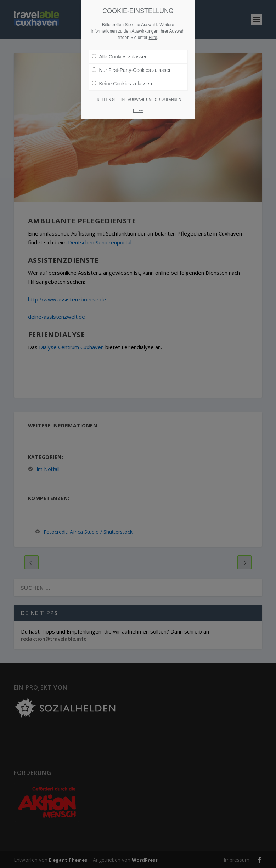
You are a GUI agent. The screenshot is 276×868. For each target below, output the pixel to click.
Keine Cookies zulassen (122, 84)
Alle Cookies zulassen (120, 57)
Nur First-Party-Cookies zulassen (132, 70)
